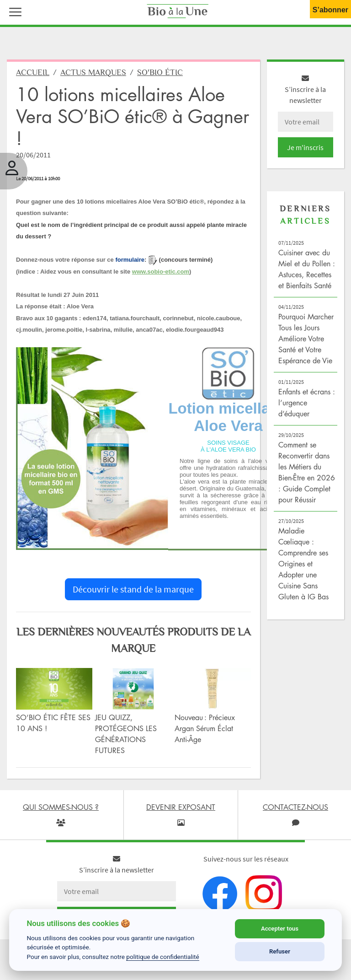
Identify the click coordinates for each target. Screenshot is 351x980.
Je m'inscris (305, 147)
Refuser (280, 951)
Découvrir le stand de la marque (133, 589)
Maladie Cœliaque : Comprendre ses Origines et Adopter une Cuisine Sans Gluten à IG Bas (303, 564)
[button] (13, 11)
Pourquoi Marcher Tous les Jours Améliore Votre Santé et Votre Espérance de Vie (306, 339)
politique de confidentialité (163, 957)
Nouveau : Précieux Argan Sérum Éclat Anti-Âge (205, 728)
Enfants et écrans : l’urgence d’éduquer (307, 403)
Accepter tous (280, 929)
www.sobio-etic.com (161, 272)
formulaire (130, 260)
